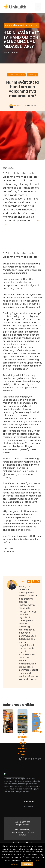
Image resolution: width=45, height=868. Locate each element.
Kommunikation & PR (15, 25)
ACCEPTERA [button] (27, 864)
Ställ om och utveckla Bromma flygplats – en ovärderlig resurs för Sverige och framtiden (22, 735)
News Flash (29, 807)
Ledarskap (33, 25)
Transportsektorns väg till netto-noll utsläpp (37, 722)
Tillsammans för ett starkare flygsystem (8, 722)
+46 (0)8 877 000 (32, 759)
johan (16, 105)
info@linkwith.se (22, 825)
